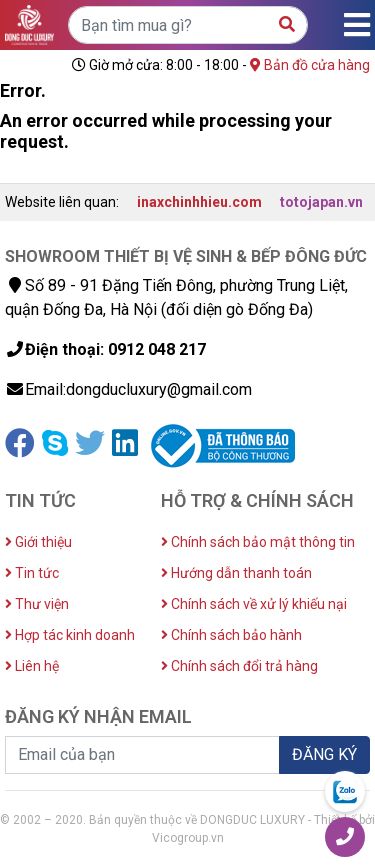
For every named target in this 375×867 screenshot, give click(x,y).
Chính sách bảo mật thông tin (258, 542)
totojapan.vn (321, 202)
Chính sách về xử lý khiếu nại (254, 604)
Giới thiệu (38, 542)
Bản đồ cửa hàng (310, 65)
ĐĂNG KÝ (324, 754)
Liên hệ (32, 666)
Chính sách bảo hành (231, 635)
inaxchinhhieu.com (199, 202)
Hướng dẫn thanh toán (236, 573)
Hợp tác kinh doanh (70, 635)
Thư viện (37, 604)
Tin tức (32, 573)
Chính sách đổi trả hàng (239, 666)
